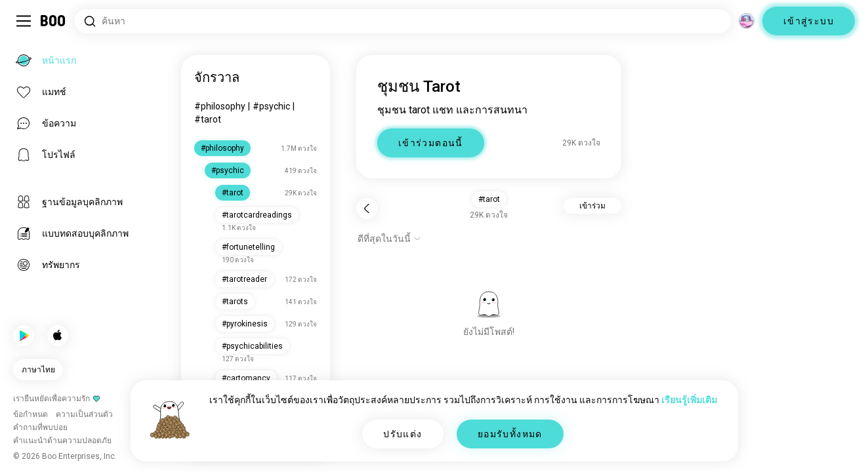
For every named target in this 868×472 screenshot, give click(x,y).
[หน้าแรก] (53, 21)
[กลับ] (367, 208)
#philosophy (220, 106)
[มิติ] (747, 21)
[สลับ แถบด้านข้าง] (24, 21)
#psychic (271, 106)
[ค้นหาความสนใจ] (403, 21)
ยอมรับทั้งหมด (510, 434)
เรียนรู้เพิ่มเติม (689, 400)
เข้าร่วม (592, 206)
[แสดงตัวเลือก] (389, 239)
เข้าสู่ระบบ (809, 21)
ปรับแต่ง (403, 434)
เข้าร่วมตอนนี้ (431, 143)
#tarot (208, 119)
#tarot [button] (489, 199)
